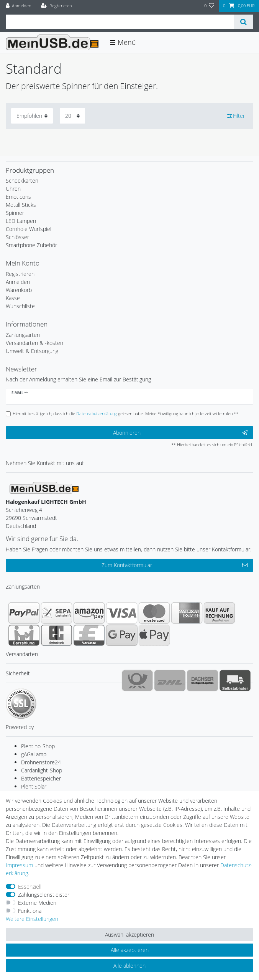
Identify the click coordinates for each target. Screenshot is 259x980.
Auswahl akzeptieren (129, 935)
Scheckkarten (22, 181)
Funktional (30, 911)
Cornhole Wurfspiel (29, 229)
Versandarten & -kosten (34, 343)
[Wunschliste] (209, 6)
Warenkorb (19, 290)
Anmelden (18, 282)
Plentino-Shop (38, 746)
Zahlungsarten (23, 335)
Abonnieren (180, 433)
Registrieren (20, 274)
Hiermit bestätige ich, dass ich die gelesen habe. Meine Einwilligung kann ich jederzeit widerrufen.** (125, 413)
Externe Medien (37, 903)
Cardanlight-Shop (42, 770)
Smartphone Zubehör (31, 245)
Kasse (13, 298)
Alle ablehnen (129, 966)
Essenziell (30, 887)
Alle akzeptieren (130, 950)
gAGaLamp (34, 754)
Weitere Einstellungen (32, 919)
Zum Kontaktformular (175, 565)
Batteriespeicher (41, 778)
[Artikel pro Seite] (72, 116)
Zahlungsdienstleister (44, 895)
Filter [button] (236, 116)
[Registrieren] (56, 6)
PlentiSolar (34, 786)
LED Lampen (21, 221)
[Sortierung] (32, 116)
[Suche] (243, 22)
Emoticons (18, 197)
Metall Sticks (21, 205)
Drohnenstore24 (41, 762)
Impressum (19, 865)
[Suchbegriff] (120, 22)
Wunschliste (20, 306)
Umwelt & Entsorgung (32, 351)
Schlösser (17, 237)
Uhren (13, 189)
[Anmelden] (19, 6)
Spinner (15, 213)
